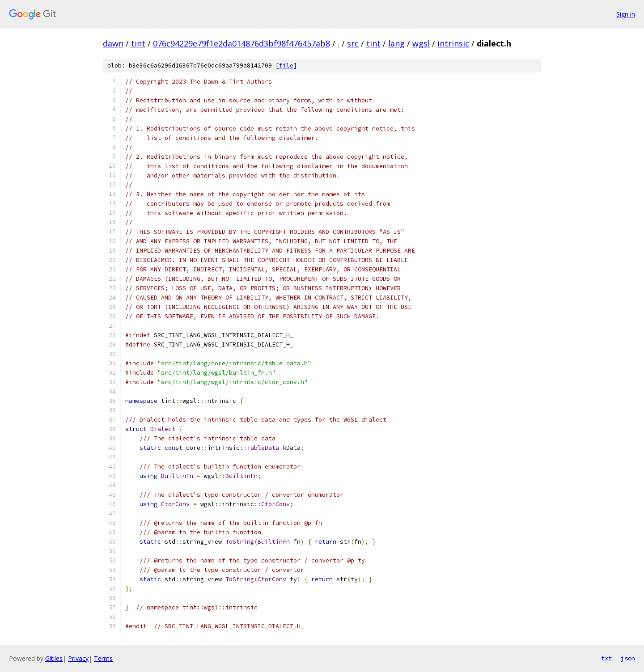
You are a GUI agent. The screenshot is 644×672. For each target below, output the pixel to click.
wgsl (421, 43)
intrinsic (453, 43)
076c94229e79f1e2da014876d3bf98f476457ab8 (241, 43)
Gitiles (54, 658)
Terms (103, 658)
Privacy (78, 658)
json (628, 658)
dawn (113, 43)
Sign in (626, 14)
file (286, 66)
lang (396, 43)
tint (138, 43)
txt (606, 658)
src (353, 43)
